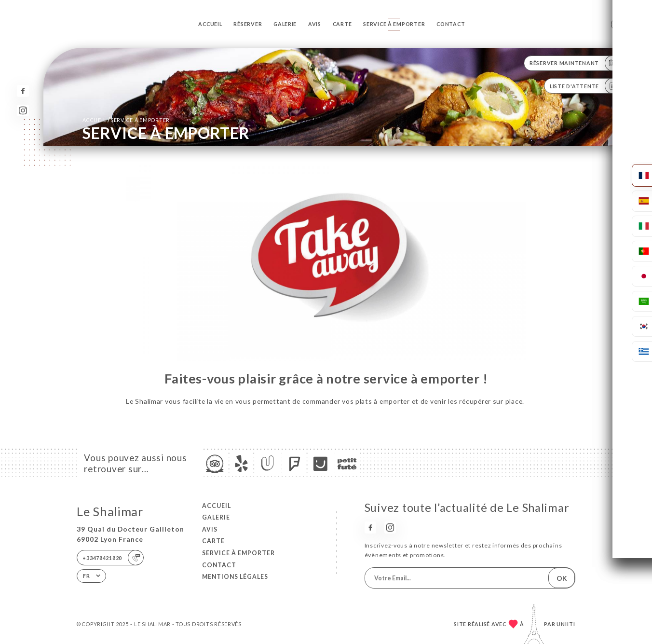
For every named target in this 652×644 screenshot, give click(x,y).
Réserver (248, 24)
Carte (342, 24)
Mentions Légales (235, 577)
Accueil (210, 24)
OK (562, 578)
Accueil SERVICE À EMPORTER (126, 120)
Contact (451, 24)
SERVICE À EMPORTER (394, 24)
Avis (315, 24)
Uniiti (566, 624)
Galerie (285, 24)
